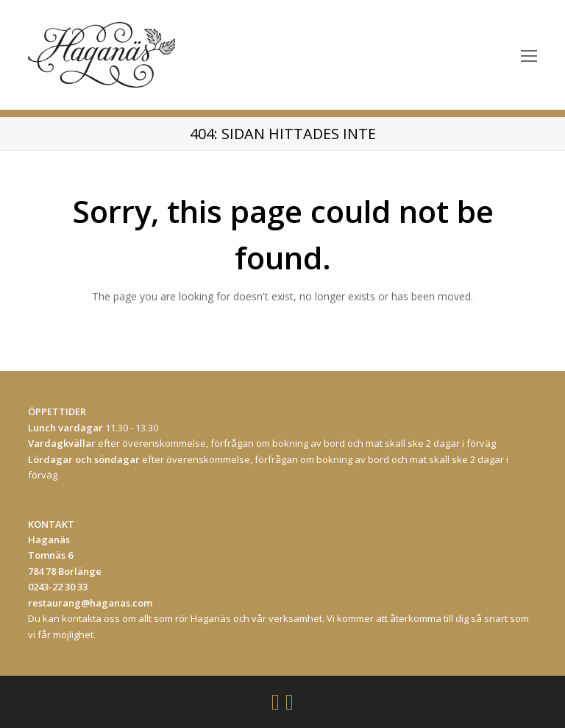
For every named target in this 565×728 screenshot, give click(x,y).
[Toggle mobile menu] (529, 55)
